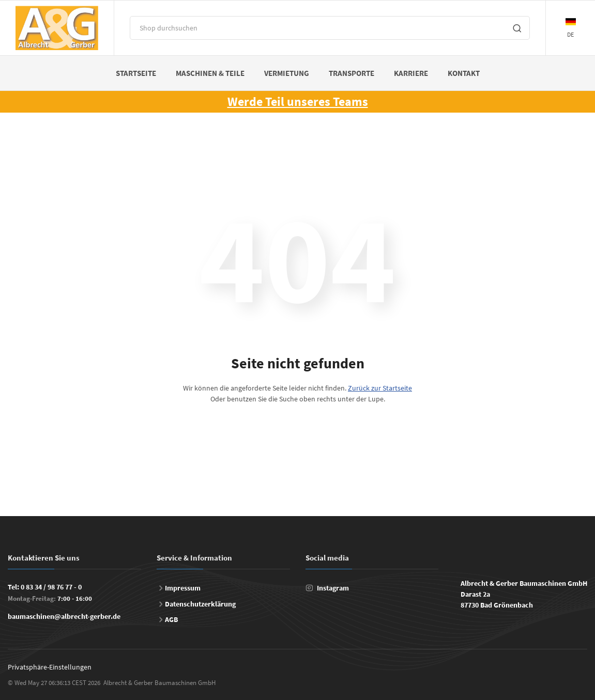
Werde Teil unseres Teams (298, 102)
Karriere (411, 73)
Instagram (333, 588)
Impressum (183, 588)
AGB (171, 619)
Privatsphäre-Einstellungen (50, 667)
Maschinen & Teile (210, 73)
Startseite (136, 73)
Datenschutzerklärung (200, 604)
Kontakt (464, 73)
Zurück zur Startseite (380, 388)
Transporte (352, 73)
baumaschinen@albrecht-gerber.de (64, 616)
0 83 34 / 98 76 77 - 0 (51, 587)
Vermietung (287, 73)
